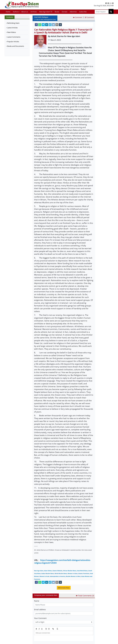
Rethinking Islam (13, 23)
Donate (65, 12)
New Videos (12, 32)
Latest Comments (14, 37)
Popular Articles (13, 42)
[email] (57, 25)
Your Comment (40, 618)
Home (8, 12)
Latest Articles (12, 28)
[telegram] (50, 25)
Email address (40, 609)
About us (25, 12)
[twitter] (43, 25)
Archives (34, 12)
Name (37, 601)
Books (57, 12)
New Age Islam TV (46, 12)
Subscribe (83, 12)
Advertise (73, 12)
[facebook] (36, 25)
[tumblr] (60, 25)
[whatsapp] (40, 25)
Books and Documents (16, 46)
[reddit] (53, 25)
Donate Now (64, 588)
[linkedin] (47, 25)
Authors (16, 12)
